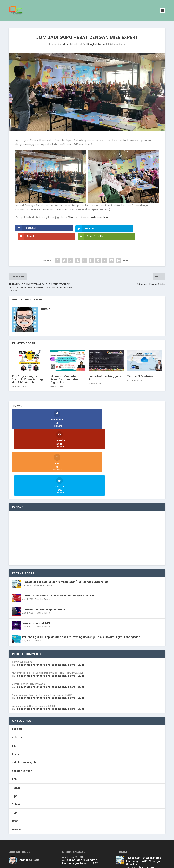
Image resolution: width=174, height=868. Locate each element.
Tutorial (17, 752)
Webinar (17, 778)
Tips (15, 744)
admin (66, 44)
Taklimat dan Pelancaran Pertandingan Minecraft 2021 (50, 613)
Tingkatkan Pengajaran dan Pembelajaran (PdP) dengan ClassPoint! (65, 530)
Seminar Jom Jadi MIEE (36, 571)
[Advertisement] (87, 486)
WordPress (51, 864)
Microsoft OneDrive (140, 368)
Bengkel (92, 44)
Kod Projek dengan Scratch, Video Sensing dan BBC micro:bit (27, 371)
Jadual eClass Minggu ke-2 (106, 370)
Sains (15, 702)
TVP (14, 761)
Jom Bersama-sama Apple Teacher (44, 558)
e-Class (17, 685)
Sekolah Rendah (22, 719)
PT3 (14, 694)
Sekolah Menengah (24, 711)
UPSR (15, 769)
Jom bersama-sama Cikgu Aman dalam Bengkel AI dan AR (58, 544)
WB (26, 864)
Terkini (102, 44)
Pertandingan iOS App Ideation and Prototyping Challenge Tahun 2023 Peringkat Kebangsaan (81, 585)
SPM (15, 727)
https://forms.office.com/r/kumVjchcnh (85, 217)
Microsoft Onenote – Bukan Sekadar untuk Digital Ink (64, 371)
